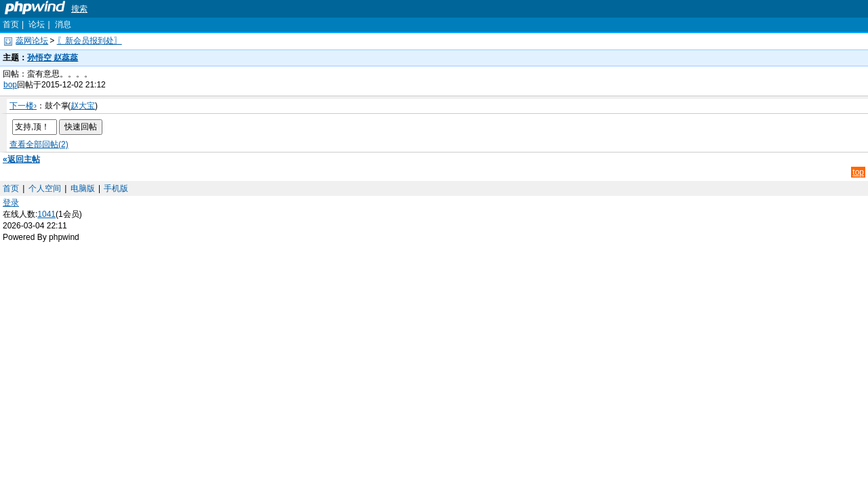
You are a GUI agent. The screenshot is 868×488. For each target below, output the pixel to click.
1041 (46, 214)
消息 (63, 24)
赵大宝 (83, 106)
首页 (11, 24)
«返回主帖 (21, 159)
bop (10, 85)
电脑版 (83, 188)
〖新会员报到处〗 (90, 41)
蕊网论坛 (32, 41)
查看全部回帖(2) (39, 144)
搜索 (79, 9)
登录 (11, 203)
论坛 (37, 24)
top (858, 172)
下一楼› (23, 106)
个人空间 (45, 188)
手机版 (116, 188)
